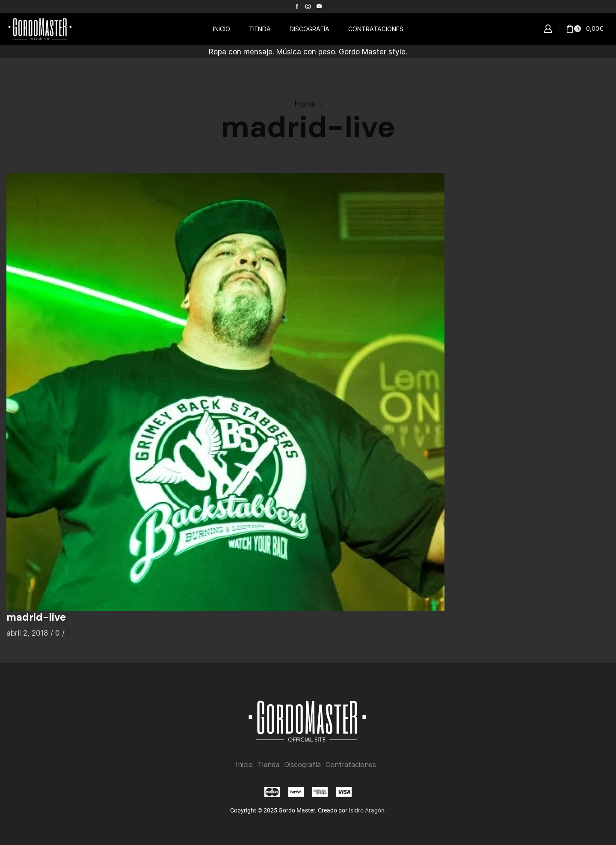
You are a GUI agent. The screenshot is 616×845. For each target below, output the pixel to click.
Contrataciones (351, 765)
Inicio (244, 765)
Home (305, 104)
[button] (548, 29)
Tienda (268, 765)
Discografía (302, 765)
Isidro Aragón (367, 810)
